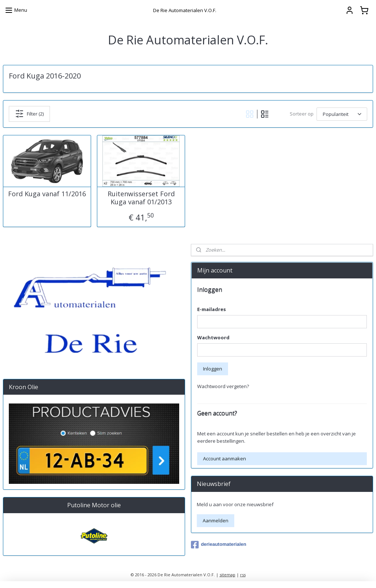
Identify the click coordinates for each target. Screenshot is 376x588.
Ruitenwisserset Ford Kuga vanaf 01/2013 (141, 198)
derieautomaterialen (219, 545)
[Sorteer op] (342, 114)
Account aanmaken (225, 459)
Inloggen (213, 369)
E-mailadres (211, 309)
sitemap (227, 575)
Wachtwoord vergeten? (223, 386)
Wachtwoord (213, 337)
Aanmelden (216, 521)
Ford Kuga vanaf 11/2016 (47, 194)
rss (243, 575)
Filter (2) (29, 114)
